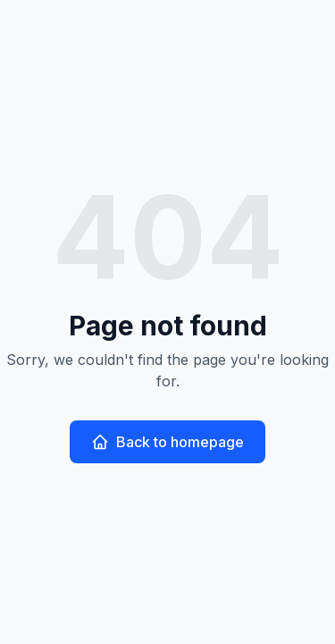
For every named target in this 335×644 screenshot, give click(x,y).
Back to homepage (167, 442)
